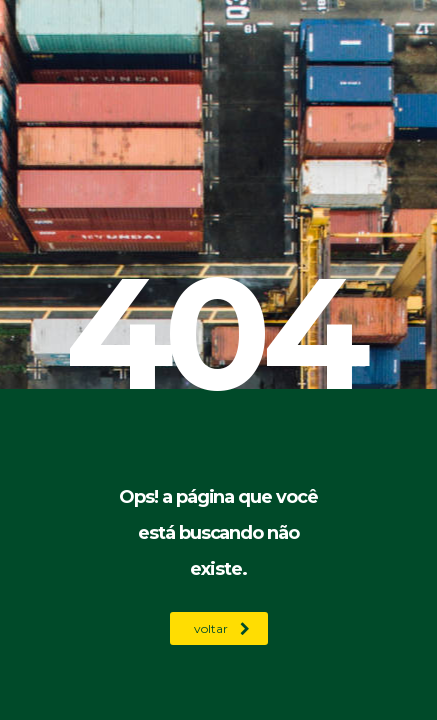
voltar (222, 628)
